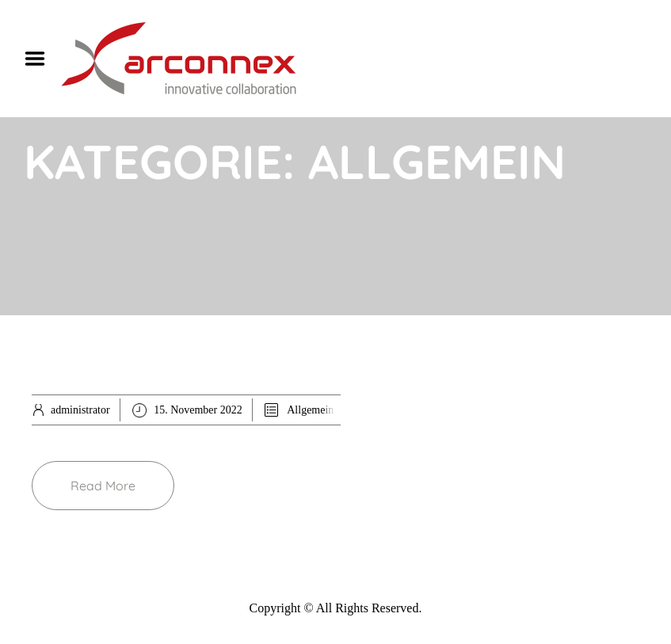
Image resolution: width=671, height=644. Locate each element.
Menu (40, 59)
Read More (103, 486)
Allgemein (310, 410)
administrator (80, 410)
